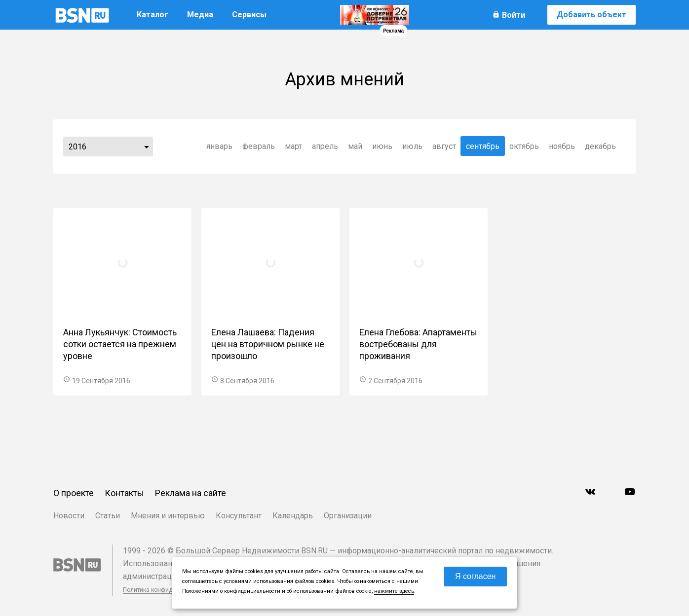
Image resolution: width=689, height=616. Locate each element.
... (147, 146)
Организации (348, 516)
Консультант (239, 516)
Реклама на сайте (191, 493)
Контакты (124, 493)
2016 (77, 147)
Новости (69, 516)
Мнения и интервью (168, 516)
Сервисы (249, 15)
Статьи (108, 516)
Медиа (200, 15)
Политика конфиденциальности (168, 590)
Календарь (293, 516)
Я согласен (476, 576)
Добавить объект (592, 15)
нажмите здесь (394, 591)
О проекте (74, 493)
